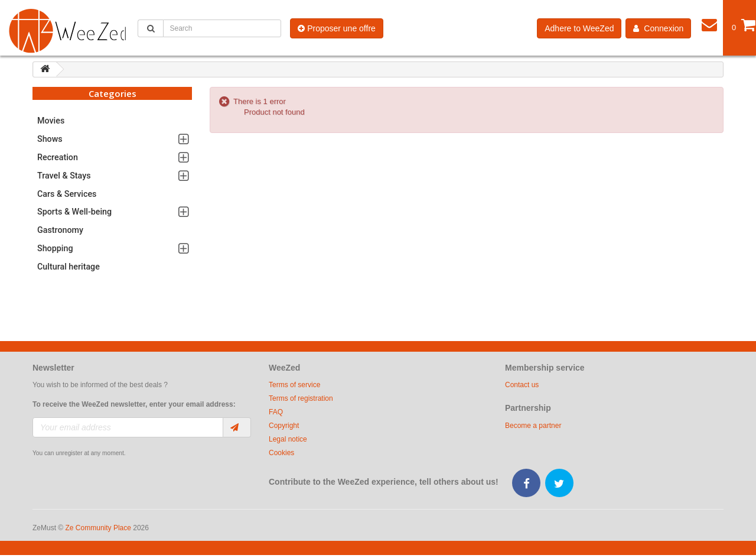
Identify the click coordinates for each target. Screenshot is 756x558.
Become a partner (533, 426)
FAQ (276, 412)
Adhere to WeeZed (579, 28)
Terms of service (294, 385)
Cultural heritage (69, 267)
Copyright (284, 426)
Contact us (522, 385)
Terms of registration (301, 398)
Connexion (658, 28)
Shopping (55, 248)
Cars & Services (67, 194)
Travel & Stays (64, 176)
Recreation (58, 157)
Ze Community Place (98, 528)
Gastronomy (60, 230)
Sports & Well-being (74, 212)
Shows (50, 139)
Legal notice (288, 439)
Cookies (281, 453)
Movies (51, 121)
